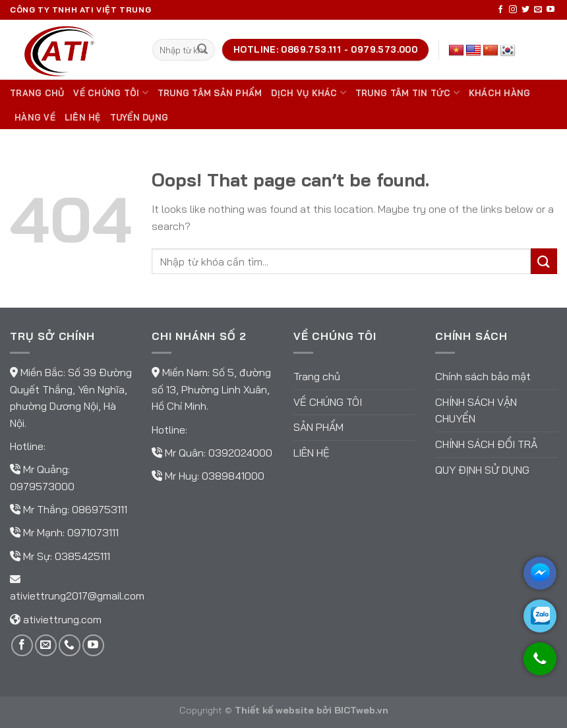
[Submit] (202, 50)
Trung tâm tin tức (407, 93)
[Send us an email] (538, 10)
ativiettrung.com (62, 619)
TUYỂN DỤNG (139, 117)
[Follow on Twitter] (525, 10)
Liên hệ (83, 117)
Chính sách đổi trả (486, 444)
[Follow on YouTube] (551, 10)
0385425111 (82, 556)
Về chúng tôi (111, 93)
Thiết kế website (274, 710)
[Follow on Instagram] (513, 10)
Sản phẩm (318, 427)
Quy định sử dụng (482, 470)
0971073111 (93, 532)
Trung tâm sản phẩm (210, 93)
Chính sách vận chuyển (476, 410)
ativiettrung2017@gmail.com (77, 596)
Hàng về (35, 117)
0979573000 (42, 486)
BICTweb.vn (361, 710)
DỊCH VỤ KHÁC (309, 93)
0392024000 (240, 453)
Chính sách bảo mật (483, 376)
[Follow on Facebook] (500, 10)
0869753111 (100, 509)
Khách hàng (500, 93)
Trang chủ (37, 93)
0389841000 (233, 476)
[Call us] (70, 645)
